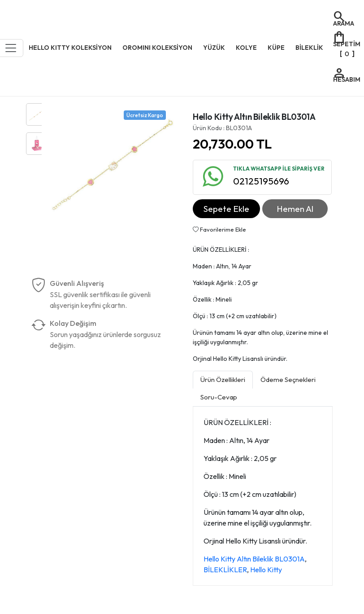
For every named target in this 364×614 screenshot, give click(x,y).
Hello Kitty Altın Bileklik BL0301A (254, 559)
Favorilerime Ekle (219, 229)
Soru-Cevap (219, 397)
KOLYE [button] (246, 48)
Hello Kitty (266, 570)
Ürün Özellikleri (223, 379)
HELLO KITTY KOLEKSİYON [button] (70, 48)
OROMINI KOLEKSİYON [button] (157, 48)
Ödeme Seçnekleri (288, 379)
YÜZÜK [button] (214, 48)
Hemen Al (295, 209)
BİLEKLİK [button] (309, 48)
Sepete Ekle (226, 209)
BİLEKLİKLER (225, 570)
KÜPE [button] (276, 48)
